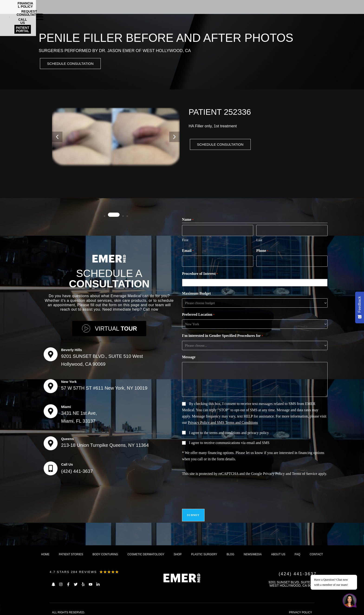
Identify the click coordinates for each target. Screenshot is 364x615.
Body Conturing (105, 551)
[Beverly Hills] (51, 353)
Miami (66, 405)
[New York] (51, 385)
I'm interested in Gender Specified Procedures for (223, 335)
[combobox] (256, 282)
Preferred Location (198, 314)
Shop (178, 551)
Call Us (67, 463)
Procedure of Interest (200, 273)
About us (278, 551)
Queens (67, 437)
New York (69, 380)
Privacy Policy (274, 473)
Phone (262, 251)
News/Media (253, 551)
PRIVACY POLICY (301, 609)
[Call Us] (51, 467)
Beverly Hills (71, 348)
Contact (316, 551)
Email (188, 251)
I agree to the (229, 432)
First (185, 240)
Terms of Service (304, 473)
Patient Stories (71, 551)
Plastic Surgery (204, 551)
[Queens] (51, 442)
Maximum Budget (196, 293)
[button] (57, 138)
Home (45, 551)
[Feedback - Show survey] (360, 307)
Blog (230, 551)
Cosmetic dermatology (146, 551)
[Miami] (51, 410)
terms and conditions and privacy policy (239, 432)
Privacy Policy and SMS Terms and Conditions (223, 422)
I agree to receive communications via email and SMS (229, 442)
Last (259, 240)
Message (189, 356)
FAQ (297, 551)
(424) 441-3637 (77, 470)
